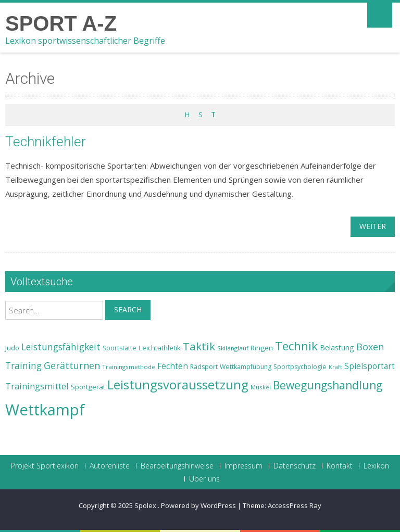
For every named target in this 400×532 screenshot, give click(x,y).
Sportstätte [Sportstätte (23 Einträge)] (120, 348)
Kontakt (340, 466)
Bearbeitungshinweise (177, 466)
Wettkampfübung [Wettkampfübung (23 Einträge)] (246, 367)
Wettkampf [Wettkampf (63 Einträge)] (45, 410)
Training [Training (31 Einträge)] (23, 365)
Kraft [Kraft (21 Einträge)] (335, 367)
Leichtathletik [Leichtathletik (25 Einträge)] (160, 348)
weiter (373, 226)
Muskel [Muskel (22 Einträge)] (261, 387)
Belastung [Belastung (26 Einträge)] (337, 347)
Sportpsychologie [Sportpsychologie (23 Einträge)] (300, 367)
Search (128, 309)
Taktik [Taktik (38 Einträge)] (199, 346)
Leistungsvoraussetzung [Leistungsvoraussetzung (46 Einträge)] (178, 385)
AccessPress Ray (295, 505)
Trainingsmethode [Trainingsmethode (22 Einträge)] (129, 367)
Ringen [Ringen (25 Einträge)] (262, 348)
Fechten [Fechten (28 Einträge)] (173, 366)
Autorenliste (110, 466)
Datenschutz (295, 466)
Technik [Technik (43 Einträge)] (296, 346)
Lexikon (376, 466)
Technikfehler (46, 142)
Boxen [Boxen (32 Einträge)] (370, 347)
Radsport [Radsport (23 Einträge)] (204, 367)
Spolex (146, 505)
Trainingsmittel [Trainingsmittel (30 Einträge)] (37, 386)
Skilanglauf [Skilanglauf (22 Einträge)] (233, 348)
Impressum (243, 466)
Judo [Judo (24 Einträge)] (12, 348)
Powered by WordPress (198, 505)
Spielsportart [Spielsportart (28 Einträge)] (370, 366)
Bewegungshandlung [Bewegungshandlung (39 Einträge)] (328, 385)
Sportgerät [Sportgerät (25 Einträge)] (88, 387)
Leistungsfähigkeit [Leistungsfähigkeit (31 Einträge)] (61, 347)
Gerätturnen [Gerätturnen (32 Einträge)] (72, 365)
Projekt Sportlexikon (45, 466)
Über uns (204, 479)
